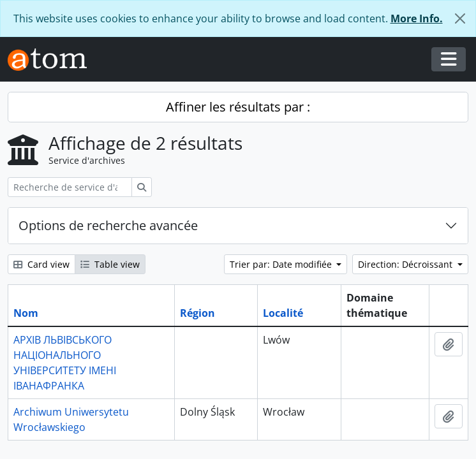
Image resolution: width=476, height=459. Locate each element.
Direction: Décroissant (406, 264)
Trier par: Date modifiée (282, 264)
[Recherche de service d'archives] (70, 187)
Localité (283, 313)
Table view (110, 264)
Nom (26, 313)
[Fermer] (460, 18)
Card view (41, 264)
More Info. (417, 18)
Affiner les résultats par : (238, 107)
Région (197, 313)
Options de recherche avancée (108, 225)
